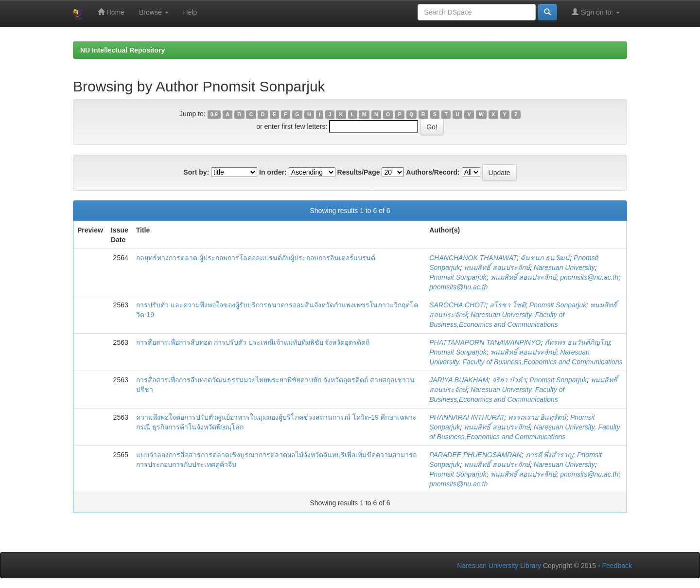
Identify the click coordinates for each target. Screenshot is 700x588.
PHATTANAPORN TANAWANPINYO (485, 342)
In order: (273, 172)
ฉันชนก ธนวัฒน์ (545, 258)
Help (190, 12)
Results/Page (359, 172)
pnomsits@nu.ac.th (589, 277)
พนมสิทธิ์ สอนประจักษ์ (497, 267)
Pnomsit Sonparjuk (458, 277)
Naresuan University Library (499, 566)
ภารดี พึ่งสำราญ (550, 455)
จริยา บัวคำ (509, 380)
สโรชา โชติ (507, 305)
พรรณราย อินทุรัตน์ (537, 417)
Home (111, 12)
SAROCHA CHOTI (457, 305)
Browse (154, 12)
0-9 (214, 114)
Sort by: (196, 172)
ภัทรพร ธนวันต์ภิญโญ (577, 342)
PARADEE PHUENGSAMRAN (475, 455)
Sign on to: (596, 12)
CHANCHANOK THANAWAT (473, 258)
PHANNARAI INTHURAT (467, 417)
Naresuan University (564, 267)
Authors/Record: (433, 172)
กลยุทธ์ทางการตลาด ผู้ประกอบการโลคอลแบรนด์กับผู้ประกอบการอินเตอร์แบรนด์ (256, 258)
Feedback (617, 566)
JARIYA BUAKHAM (459, 380)
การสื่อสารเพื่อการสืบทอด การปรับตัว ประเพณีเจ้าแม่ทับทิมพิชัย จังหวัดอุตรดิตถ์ (253, 342)
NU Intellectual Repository (122, 50)
